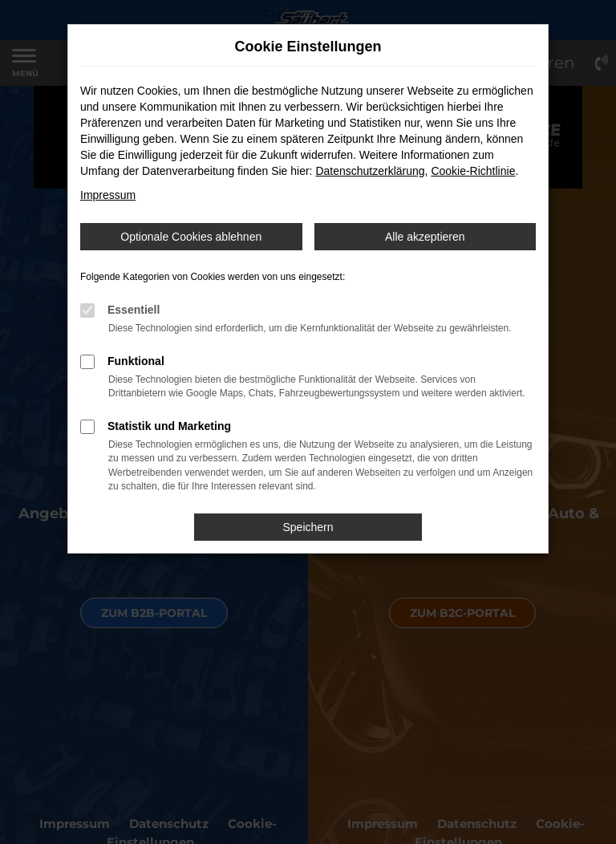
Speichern (308, 527)
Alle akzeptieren (425, 237)
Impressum (108, 195)
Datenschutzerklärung (370, 171)
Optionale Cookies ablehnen (191, 237)
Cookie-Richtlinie (473, 171)
